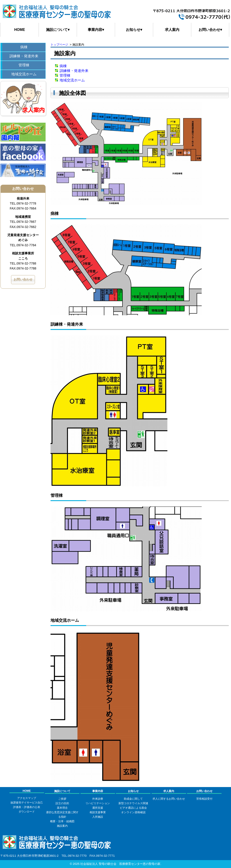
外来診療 (98, 799)
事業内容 (98, 791)
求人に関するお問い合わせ (169, 799)
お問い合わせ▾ (210, 30)
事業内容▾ (96, 30)
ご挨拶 (62, 799)
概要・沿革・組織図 (62, 821)
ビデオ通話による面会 (133, 808)
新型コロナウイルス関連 (133, 803)
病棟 (24, 47)
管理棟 (24, 65)
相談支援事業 (98, 812)
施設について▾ (58, 30)
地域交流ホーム (24, 74)
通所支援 (98, 808)
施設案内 (62, 826)
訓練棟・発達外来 (24, 56)
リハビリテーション (98, 803)
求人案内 (172, 30)
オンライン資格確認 (133, 812)
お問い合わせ (23, 279)
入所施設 (98, 817)
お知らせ (133, 791)
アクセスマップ (27, 798)
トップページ (59, 45)
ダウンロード (27, 812)
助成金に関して (133, 799)
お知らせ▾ (134, 30)
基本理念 (62, 808)
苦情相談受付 (204, 799)
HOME (20, 30)
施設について (62, 791)
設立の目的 (62, 803)
